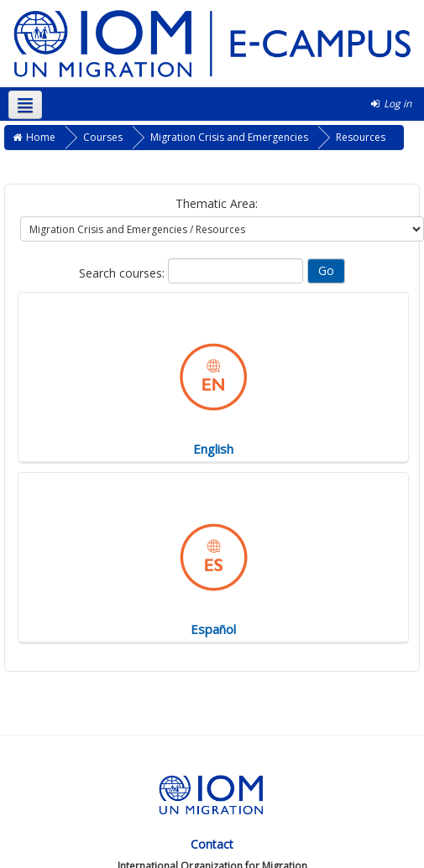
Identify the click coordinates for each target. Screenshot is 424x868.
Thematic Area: (217, 203)
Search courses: (123, 273)
